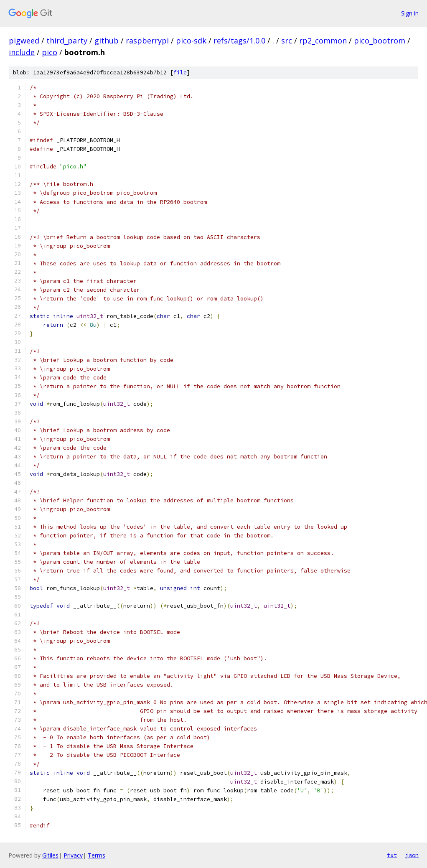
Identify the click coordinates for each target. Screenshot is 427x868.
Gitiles (50, 855)
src (287, 41)
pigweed (24, 41)
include (22, 52)
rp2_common (323, 41)
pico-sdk (191, 41)
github (107, 41)
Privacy (73, 855)
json (412, 855)
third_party (67, 41)
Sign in (410, 13)
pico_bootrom (380, 41)
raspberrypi (147, 41)
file (180, 73)
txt (392, 855)
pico (50, 52)
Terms (97, 855)
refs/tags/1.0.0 (239, 41)
